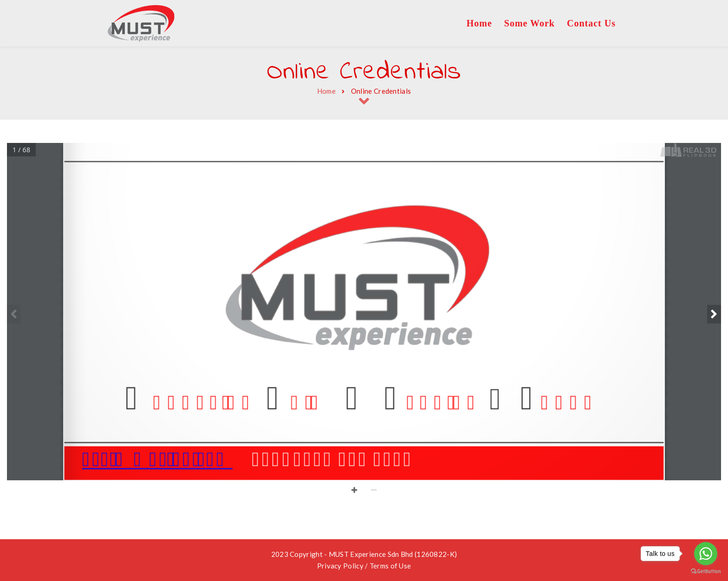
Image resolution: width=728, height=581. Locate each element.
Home (326, 91)
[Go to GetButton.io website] (706, 571)
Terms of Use (390, 566)
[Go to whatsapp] (706, 554)
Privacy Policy (340, 566)
